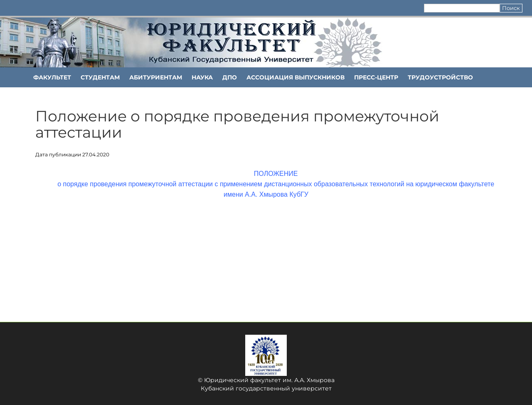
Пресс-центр (376, 77)
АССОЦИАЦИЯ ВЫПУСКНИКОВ (296, 77)
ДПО (230, 77)
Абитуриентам (156, 77)
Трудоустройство (440, 77)
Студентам (100, 77)
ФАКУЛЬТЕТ (52, 77)
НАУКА (202, 77)
